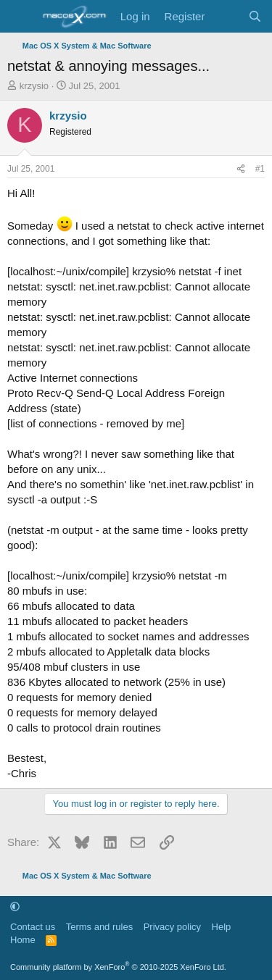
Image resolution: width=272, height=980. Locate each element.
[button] (15, 906)
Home (23, 940)
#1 (260, 169)
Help (222, 927)
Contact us (33, 927)
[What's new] (226, 16)
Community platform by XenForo (118, 967)
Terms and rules (99, 927)
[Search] (255, 16)
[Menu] (20, 17)
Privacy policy (172, 927)
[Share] (241, 169)
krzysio (34, 86)
